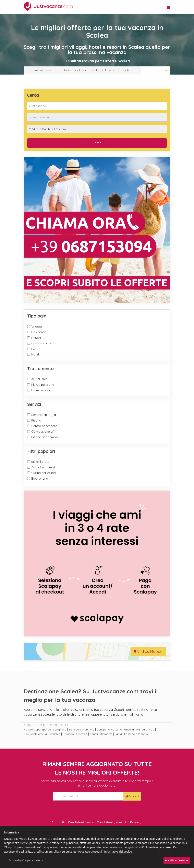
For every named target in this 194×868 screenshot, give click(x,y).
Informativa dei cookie (118, 852)
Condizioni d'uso (80, 822)
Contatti (58, 822)
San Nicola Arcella (35, 734)
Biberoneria (40, 478)
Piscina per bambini (45, 437)
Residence (39, 332)
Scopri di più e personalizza (26, 860)
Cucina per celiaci (44, 473)
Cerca (97, 143)
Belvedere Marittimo (81, 730)
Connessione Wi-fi (44, 432)
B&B (34, 349)
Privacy (136, 822)
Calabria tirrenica (104, 70)
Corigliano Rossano (109, 730)
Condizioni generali (111, 822)
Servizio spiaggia (44, 415)
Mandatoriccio (145, 730)
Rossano (68, 734)
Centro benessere (44, 426)
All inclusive (39, 379)
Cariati (94, 734)
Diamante (106, 734)
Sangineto (60, 730)
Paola (118, 734)
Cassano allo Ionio (136, 734)
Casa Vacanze (41, 343)
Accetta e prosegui (177, 860)
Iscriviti (132, 796)
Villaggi (37, 327)
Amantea (55, 734)
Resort (36, 338)
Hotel (35, 354)
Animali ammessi (43, 467)
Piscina (36, 420)
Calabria (81, 70)
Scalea (127, 70)
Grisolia (129, 730)
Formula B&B (41, 390)
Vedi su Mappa (148, 652)
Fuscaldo (82, 734)
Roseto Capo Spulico (37, 730)
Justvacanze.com (46, 70)
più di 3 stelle (40, 462)
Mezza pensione (43, 385)
